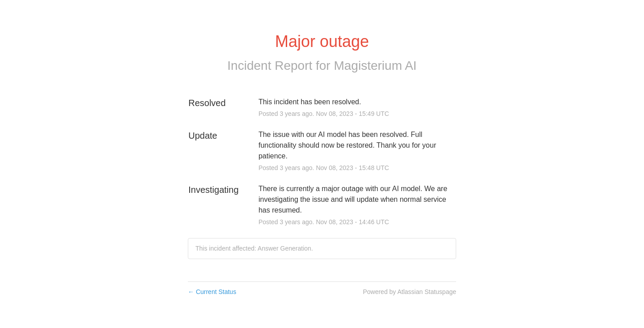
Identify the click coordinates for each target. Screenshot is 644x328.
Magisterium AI (375, 66)
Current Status (212, 292)
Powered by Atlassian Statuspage (409, 292)
